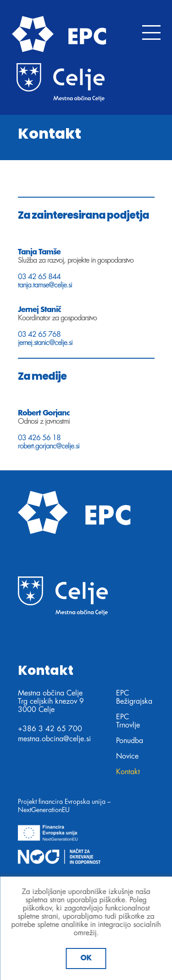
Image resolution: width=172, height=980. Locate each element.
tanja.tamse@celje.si (45, 285)
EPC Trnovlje (128, 721)
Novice (127, 756)
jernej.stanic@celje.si (45, 343)
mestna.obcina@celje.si (54, 739)
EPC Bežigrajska (134, 697)
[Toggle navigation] (151, 32)
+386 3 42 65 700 (50, 729)
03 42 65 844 (39, 277)
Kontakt (128, 772)
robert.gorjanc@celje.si (49, 446)
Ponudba (130, 741)
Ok (86, 958)
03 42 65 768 (39, 334)
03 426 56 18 (39, 438)
